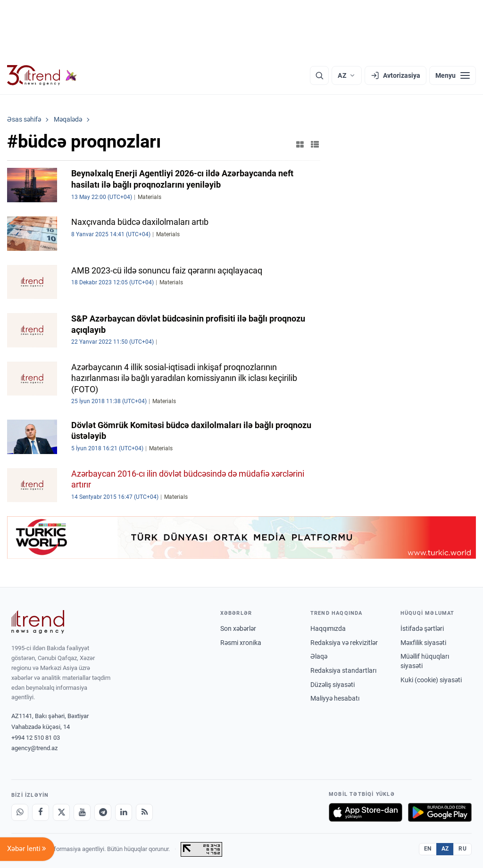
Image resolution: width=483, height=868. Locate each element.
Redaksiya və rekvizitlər (344, 643)
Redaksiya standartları (343, 670)
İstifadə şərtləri (422, 628)
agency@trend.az (34, 748)
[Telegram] (103, 812)
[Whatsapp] (20, 812)
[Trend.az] (42, 75)
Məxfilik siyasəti (423, 643)
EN (428, 849)
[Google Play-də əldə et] (440, 812)
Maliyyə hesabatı (335, 698)
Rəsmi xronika (241, 643)
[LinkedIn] (124, 812)
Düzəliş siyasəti (333, 685)
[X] (61, 812)
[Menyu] (453, 75)
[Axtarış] (319, 75)
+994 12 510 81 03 (36, 738)
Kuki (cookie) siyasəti (431, 680)
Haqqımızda (328, 628)
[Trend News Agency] (38, 622)
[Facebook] (41, 812)
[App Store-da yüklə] (366, 812)
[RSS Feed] (144, 812)
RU (462, 849)
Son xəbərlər (238, 628)
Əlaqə (319, 656)
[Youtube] (82, 812)
